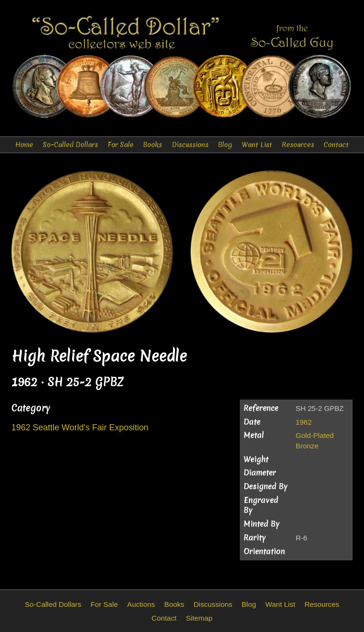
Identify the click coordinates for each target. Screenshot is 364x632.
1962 (304, 422)
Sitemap (199, 618)
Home (24, 145)
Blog (225, 145)
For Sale (121, 145)
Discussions (190, 145)
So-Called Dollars (70, 145)
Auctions (141, 604)
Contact (336, 145)
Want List (257, 145)
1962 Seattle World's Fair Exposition (80, 428)
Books (153, 145)
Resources (298, 145)
